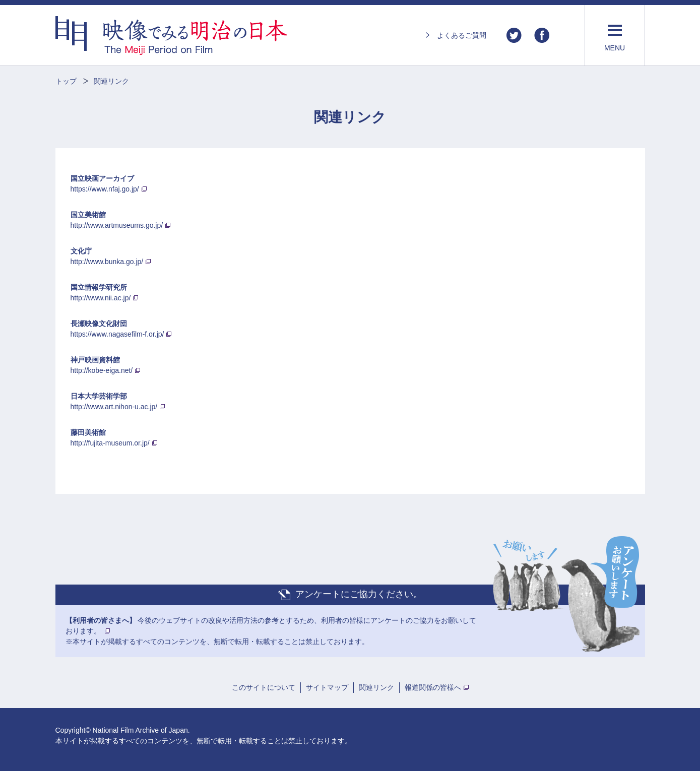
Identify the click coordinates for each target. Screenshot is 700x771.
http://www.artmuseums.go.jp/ (117, 225)
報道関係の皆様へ (433, 687)
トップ (66, 81)
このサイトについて (264, 687)
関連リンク (376, 687)
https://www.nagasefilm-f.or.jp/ (117, 334)
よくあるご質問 (462, 35)
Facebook (542, 35)
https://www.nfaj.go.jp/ (105, 189)
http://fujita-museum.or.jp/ (110, 443)
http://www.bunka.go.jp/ (107, 262)
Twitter (514, 35)
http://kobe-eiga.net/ (102, 370)
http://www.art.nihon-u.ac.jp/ (114, 407)
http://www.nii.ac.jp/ (101, 298)
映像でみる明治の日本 (171, 36)
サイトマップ (327, 687)
